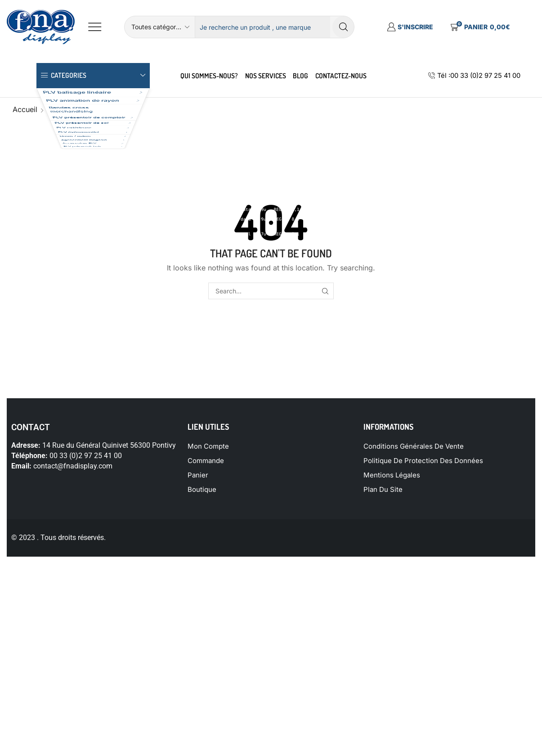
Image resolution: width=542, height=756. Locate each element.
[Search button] (343, 27)
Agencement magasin (78, 250)
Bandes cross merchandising (67, 138)
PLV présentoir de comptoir (88, 160)
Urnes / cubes (65, 232)
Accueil (25, 109)
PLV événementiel (72, 214)
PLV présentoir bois (75, 286)
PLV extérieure (66, 196)
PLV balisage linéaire (76, 97)
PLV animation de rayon (82, 115)
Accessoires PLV (70, 268)
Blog (300, 76)
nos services (266, 76)
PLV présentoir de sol (78, 178)
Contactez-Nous (341, 76)
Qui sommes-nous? (209, 76)
